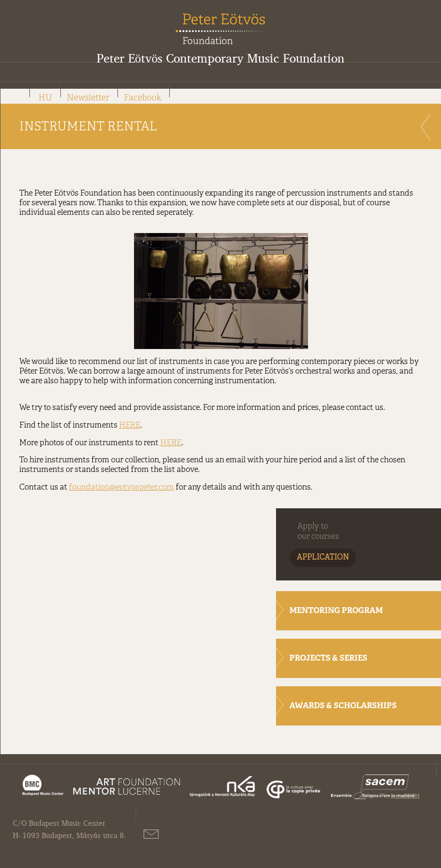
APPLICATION (323, 558)
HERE (130, 425)
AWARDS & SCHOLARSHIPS (343, 706)
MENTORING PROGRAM (336, 611)
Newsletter (88, 98)
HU (45, 98)
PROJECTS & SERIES (328, 659)
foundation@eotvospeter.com (121, 487)
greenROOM (405, 795)
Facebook (143, 98)
